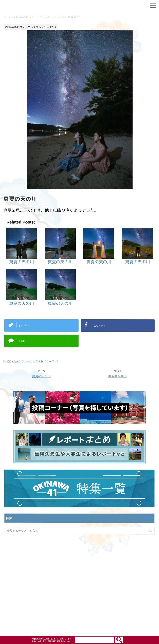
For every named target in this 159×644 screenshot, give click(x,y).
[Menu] (153, 4)
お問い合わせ (80, 582)
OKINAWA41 (71, 621)
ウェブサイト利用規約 (80, 595)
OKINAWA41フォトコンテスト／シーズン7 (33, 361)
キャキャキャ (117, 376)
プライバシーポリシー (80, 588)
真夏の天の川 (41, 376)
